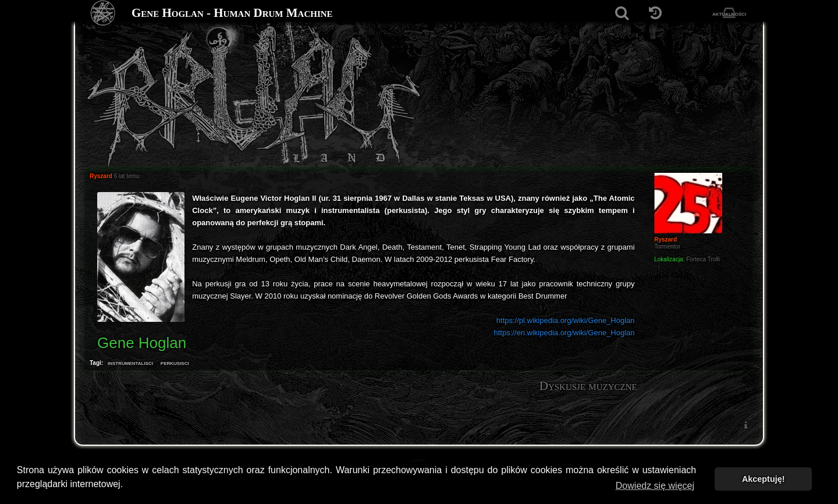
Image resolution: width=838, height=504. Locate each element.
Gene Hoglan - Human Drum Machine (232, 13)
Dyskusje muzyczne (588, 386)
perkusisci (175, 363)
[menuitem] (745, 425)
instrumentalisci (130, 363)
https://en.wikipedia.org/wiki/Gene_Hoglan (564, 333)
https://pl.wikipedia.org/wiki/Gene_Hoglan (566, 320)
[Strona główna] (103, 13)
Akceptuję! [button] (764, 479)
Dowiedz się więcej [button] (655, 486)
